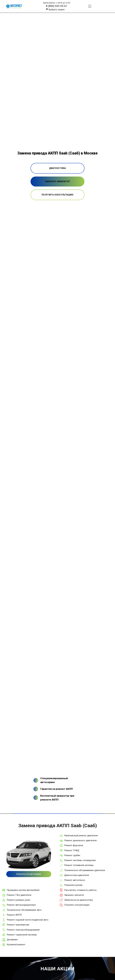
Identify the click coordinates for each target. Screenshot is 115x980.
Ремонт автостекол (75, 880)
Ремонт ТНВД (72, 850)
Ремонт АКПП (14, 915)
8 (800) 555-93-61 (57, 6)
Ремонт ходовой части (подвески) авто (28, 920)
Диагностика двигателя (77, 875)
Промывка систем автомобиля (23, 890)
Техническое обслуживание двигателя (85, 870)
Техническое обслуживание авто (24, 910)
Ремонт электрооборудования (23, 930)
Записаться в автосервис (29, 874)
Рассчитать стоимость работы (80, 890)
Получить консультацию (77, 905)
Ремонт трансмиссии (18, 925)
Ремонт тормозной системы (22, 935)
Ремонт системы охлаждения (80, 860)
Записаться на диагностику (79, 900)
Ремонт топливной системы (79, 865)
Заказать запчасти (74, 895)
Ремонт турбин (72, 855)
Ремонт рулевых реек (18, 900)
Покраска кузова (73, 885)
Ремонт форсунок (74, 845)
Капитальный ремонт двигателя (81, 836)
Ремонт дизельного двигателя (80, 840)
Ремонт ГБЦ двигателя (19, 895)
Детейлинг (12, 940)
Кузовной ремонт (16, 945)
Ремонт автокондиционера (21, 905)
